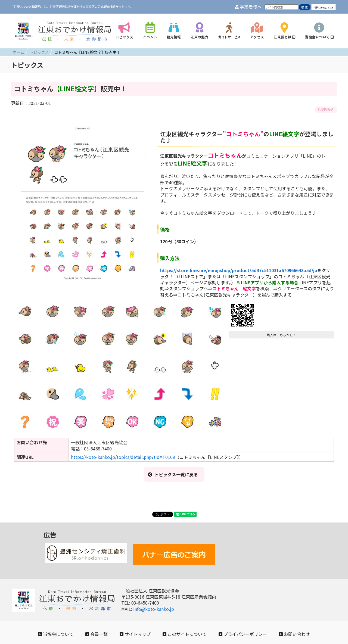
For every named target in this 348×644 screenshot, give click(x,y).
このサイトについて (185, 634)
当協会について (56, 634)
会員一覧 (97, 634)
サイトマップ (135, 634)
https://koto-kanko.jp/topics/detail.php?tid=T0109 (123, 457)
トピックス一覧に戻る (173, 474)
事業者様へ (248, 7)
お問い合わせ (294, 634)
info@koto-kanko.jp (154, 609)
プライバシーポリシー (243, 634)
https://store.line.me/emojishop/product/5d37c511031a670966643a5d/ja (239, 270)
